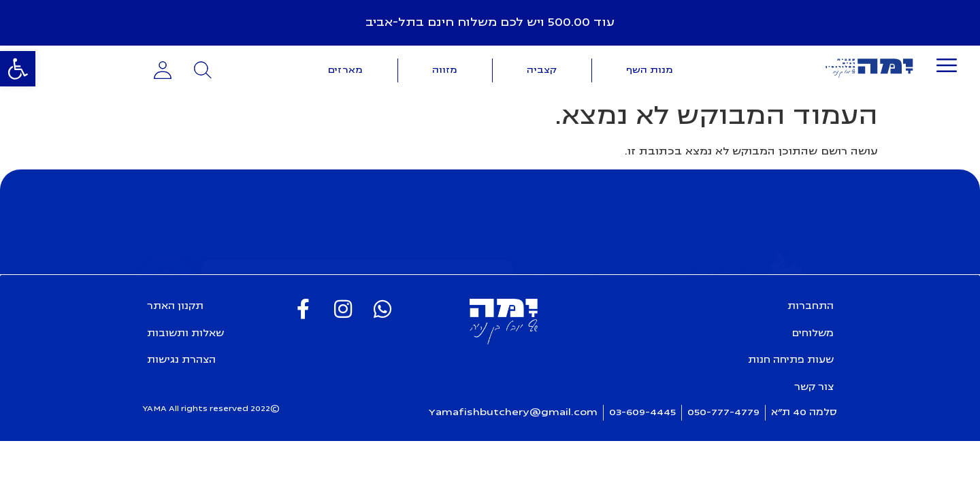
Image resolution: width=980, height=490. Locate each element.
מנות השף (650, 70)
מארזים (345, 70)
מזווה (445, 70)
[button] (18, 69)
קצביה (542, 70)
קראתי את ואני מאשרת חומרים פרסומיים (385, 257)
